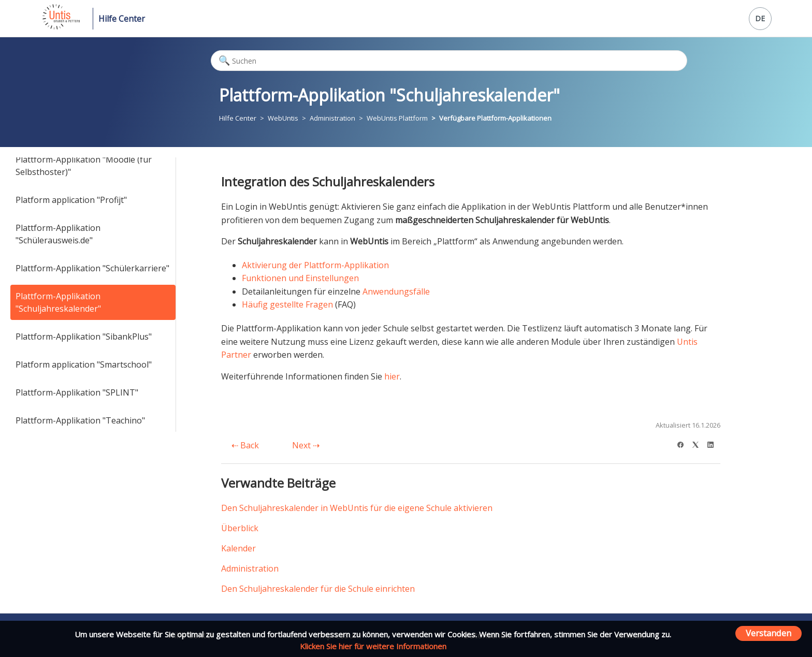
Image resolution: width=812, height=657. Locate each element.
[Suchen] (449, 61)
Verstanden (769, 633)
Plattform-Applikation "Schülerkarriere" (92, 268)
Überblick (240, 528)
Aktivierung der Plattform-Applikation (315, 265)
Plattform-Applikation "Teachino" (80, 420)
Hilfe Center (122, 19)
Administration (332, 118)
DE (760, 18)
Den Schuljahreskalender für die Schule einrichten (318, 589)
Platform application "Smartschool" (84, 364)
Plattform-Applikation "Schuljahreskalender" (58, 302)
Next (306, 445)
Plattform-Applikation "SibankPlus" (84, 337)
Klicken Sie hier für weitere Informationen (373, 646)
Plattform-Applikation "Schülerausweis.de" (58, 234)
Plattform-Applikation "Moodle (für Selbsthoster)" (84, 166)
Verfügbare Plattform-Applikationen (495, 118)
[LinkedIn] (714, 443)
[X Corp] (699, 443)
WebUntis (283, 118)
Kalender (238, 548)
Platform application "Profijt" (71, 200)
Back (245, 445)
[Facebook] (684, 443)
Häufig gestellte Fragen (287, 304)
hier (392, 376)
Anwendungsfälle (396, 291)
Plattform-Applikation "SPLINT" (77, 392)
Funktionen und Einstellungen (300, 278)
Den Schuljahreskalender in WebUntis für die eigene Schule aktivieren (357, 508)
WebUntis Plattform (397, 118)
